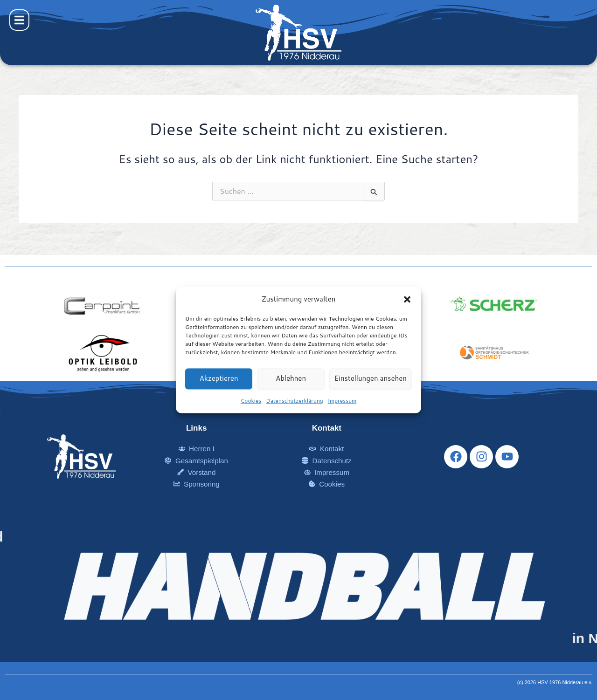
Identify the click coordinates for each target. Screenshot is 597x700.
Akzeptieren (219, 379)
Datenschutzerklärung (295, 401)
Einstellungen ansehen (371, 379)
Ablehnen (291, 379)
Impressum (342, 401)
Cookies (251, 401)
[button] (407, 300)
